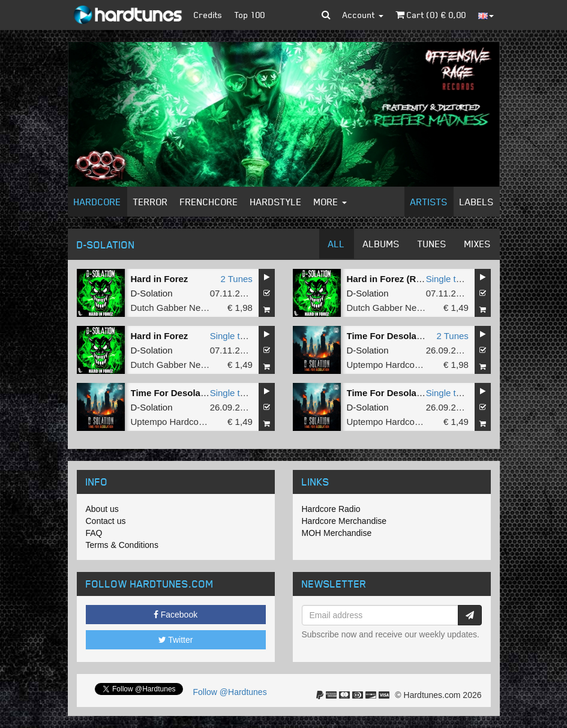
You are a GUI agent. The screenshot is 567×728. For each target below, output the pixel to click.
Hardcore (97, 202)
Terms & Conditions (122, 545)
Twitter (176, 640)
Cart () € (431, 15)
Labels (477, 202)
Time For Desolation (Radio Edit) (200, 393)
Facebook (175, 615)
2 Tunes (236, 279)
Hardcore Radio (331, 509)
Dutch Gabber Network (177, 308)
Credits (208, 15)
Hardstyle (276, 202)
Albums (381, 244)
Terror (151, 202)
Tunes (432, 244)
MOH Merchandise (337, 533)
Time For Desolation (390, 336)
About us (102, 509)
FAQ (94, 533)
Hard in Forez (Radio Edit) (402, 279)
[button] (326, 15)
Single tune (448, 279)
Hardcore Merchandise (344, 521)
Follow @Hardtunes (230, 692)
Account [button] (363, 15)
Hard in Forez (160, 279)
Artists (429, 202)
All (337, 244)
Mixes (478, 244)
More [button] (330, 202)
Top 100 (250, 15)
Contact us (106, 521)
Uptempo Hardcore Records (403, 365)
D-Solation (152, 293)
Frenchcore (209, 202)
